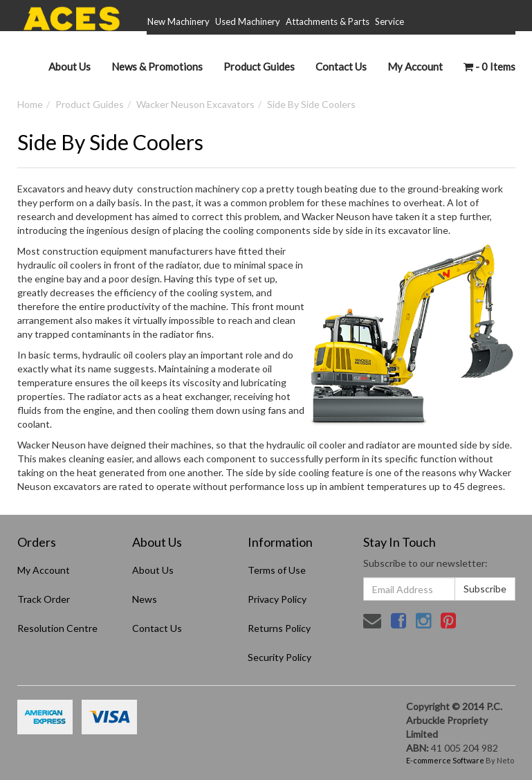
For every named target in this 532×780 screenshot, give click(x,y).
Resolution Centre (57, 628)
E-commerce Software (445, 760)
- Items (489, 66)
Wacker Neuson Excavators (195, 104)
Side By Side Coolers (311, 104)
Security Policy (279, 657)
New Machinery (178, 21)
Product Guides (259, 66)
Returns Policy (279, 628)
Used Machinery (248, 21)
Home (30, 104)
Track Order (44, 599)
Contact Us (341, 66)
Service (389, 21)
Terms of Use (277, 570)
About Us (70, 66)
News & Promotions (157, 66)
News (145, 599)
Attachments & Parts (328, 21)
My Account (44, 570)
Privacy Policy (277, 599)
